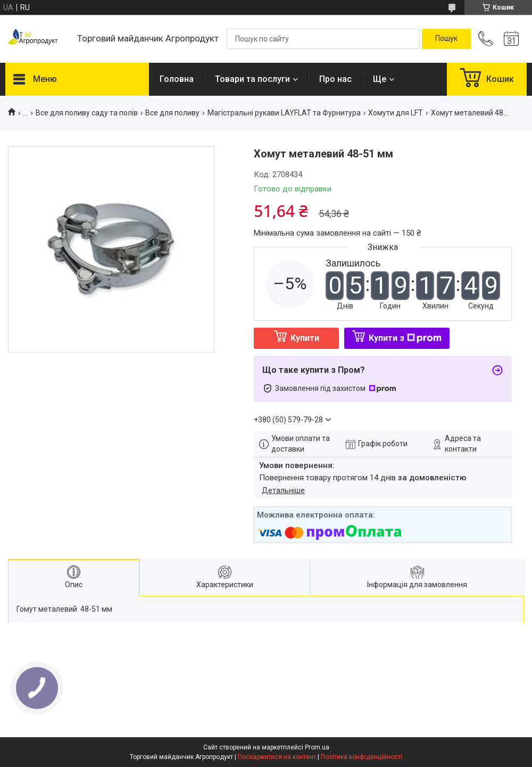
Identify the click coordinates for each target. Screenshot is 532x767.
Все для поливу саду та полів (87, 113)
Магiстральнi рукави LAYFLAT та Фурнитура (284, 113)
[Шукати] (446, 39)
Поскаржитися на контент (277, 757)
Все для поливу (172, 113)
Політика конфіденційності (361, 757)
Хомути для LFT (396, 113)
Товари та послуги (252, 79)
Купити (305, 338)
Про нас (335, 79)
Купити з (405, 338)
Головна (177, 79)
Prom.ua (317, 747)
